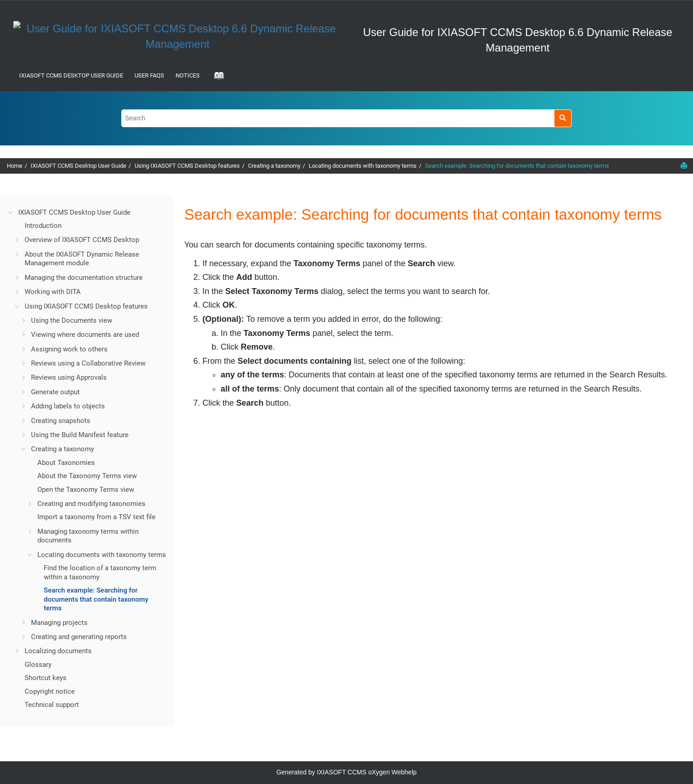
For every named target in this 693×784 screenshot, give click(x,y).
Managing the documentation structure (84, 278)
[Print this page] (684, 165)
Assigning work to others (69, 349)
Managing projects (59, 623)
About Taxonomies (66, 463)
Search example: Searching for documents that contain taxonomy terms (517, 166)
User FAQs (149, 75)
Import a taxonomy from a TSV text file (96, 517)
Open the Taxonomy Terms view (86, 490)
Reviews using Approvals (69, 377)
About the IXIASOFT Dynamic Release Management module (82, 259)
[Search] (563, 118)
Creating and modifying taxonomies (91, 504)
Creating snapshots (61, 421)
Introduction (43, 226)
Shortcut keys (46, 678)
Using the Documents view (72, 320)
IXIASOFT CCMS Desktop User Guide (71, 75)
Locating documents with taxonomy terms (363, 166)
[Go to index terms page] (216, 78)
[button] (11, 212)
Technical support (52, 705)
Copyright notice (50, 691)
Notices (188, 75)
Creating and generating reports (79, 637)
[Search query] (346, 118)
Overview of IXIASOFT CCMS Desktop (82, 240)
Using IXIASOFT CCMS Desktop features (187, 166)
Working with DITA (53, 292)
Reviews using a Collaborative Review (88, 363)
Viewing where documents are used (85, 335)
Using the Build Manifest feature (80, 435)
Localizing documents (58, 651)
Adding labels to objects (68, 406)
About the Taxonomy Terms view (87, 476)
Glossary (38, 665)
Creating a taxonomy (274, 166)
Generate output (55, 392)
